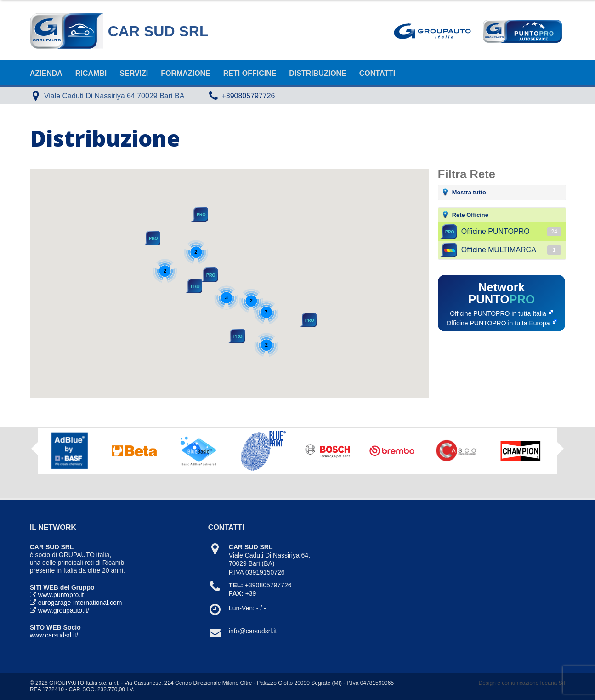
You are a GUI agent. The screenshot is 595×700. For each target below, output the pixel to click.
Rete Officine (470, 215)
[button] (209, 275)
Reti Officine (250, 73)
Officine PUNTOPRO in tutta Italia (498, 313)
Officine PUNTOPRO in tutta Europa (498, 323)
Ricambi (91, 73)
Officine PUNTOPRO (511, 232)
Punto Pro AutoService (521, 31)
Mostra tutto (469, 192)
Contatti (377, 73)
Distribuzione (317, 73)
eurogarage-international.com (80, 603)
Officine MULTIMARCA (511, 250)
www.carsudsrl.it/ (54, 635)
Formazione (186, 73)
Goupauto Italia (434, 31)
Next (560, 452)
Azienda (46, 73)
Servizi (134, 73)
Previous (35, 449)
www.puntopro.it (61, 595)
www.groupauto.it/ (64, 610)
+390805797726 (248, 96)
